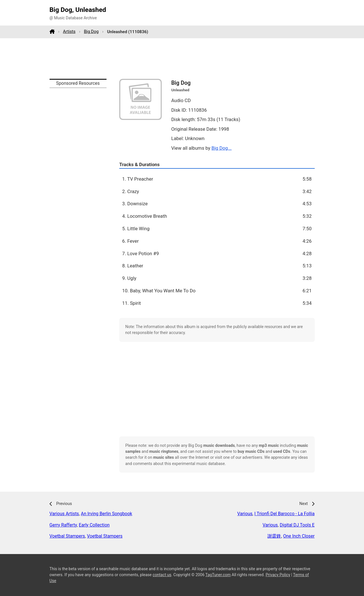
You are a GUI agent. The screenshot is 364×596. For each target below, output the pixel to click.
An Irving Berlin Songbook (107, 514)
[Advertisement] (182, 58)
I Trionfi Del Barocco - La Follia (284, 514)
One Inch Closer (299, 536)
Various (245, 514)
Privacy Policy (278, 575)
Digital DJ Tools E (297, 525)
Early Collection (94, 525)
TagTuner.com (218, 575)
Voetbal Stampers (67, 536)
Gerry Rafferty (63, 525)
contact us (162, 575)
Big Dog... (222, 148)
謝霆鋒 (274, 536)
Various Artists (64, 514)
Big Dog (91, 31)
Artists (69, 31)
